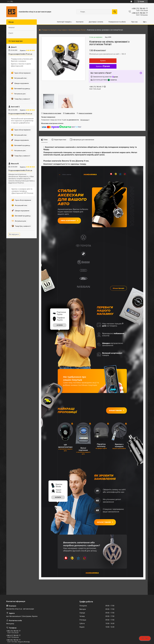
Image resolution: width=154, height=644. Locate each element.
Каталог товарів (105, 477)
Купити (103, 61)
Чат (145, 638)
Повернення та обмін (117, 22)
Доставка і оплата (96, 22)
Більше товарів (116, 366)
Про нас (134, 22)
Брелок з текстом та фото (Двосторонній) (21, 65)
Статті (11, 33)
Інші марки (62, 30)
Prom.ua (87, 638)
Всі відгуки (13, 234)
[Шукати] (115, 12)
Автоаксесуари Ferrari (77, 30)
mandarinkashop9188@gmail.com (19, 609)
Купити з (103, 66)
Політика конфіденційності (98, 642)
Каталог (12, 27)
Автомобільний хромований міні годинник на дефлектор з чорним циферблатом (22, 121)
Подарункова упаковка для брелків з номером (22, 60)
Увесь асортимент (69, 220)
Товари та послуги (49, 30)
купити (60, 281)
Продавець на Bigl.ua (77, 640)
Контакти (80, 22)
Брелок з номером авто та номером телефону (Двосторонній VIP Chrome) (22, 191)
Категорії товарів (64, 22)
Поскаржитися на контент (81, 642)
